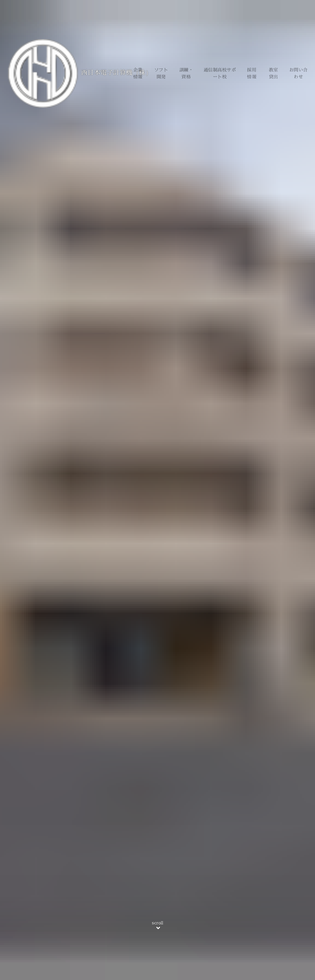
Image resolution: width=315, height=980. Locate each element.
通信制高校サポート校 (220, 73)
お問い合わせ (299, 73)
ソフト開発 (161, 73)
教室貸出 (274, 73)
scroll (157, 926)
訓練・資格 (186, 73)
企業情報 (138, 73)
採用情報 (252, 73)
